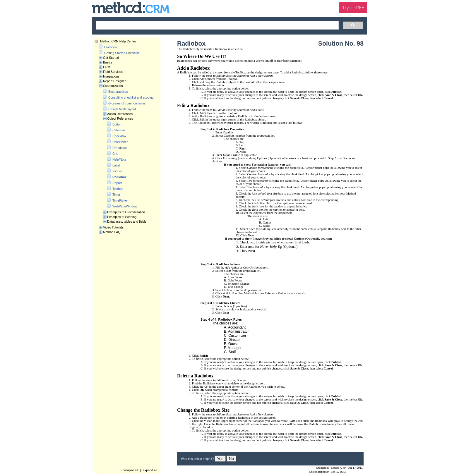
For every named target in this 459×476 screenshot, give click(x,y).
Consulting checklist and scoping (131, 97)
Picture (117, 171)
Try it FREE (353, 8)
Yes (220, 459)
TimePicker (120, 200)
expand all (150, 470)
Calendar (119, 130)
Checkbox (119, 136)
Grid (115, 154)
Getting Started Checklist (121, 53)
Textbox (118, 189)
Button (117, 124)
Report (117, 183)
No (231, 459)
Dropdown (120, 148)
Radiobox (120, 177)
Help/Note (119, 159)
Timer (116, 195)
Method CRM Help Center (118, 41)
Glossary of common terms (127, 103)
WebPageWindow (125, 206)
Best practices (118, 92)
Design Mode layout (122, 109)
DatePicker (120, 142)
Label (116, 165)
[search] (217, 25)
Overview (111, 47)
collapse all (130, 470)
